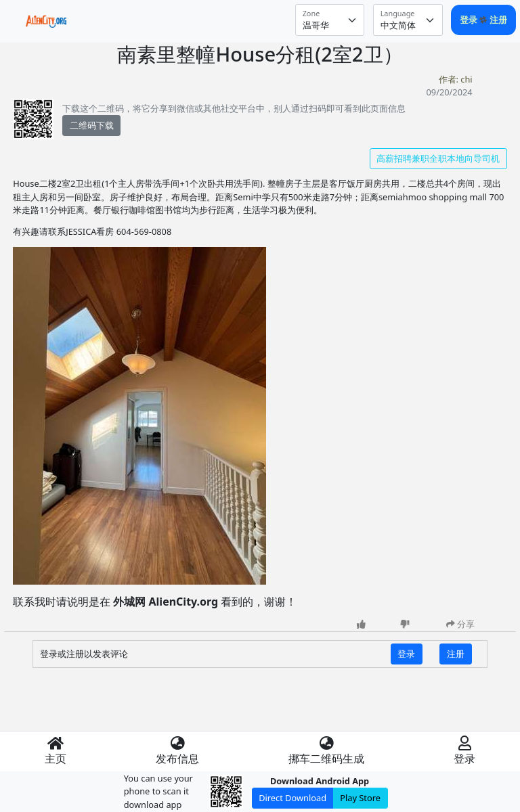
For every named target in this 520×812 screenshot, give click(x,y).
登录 (470, 20)
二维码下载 (92, 125)
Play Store (360, 798)
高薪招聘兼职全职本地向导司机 (438, 158)
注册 (498, 20)
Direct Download (292, 798)
